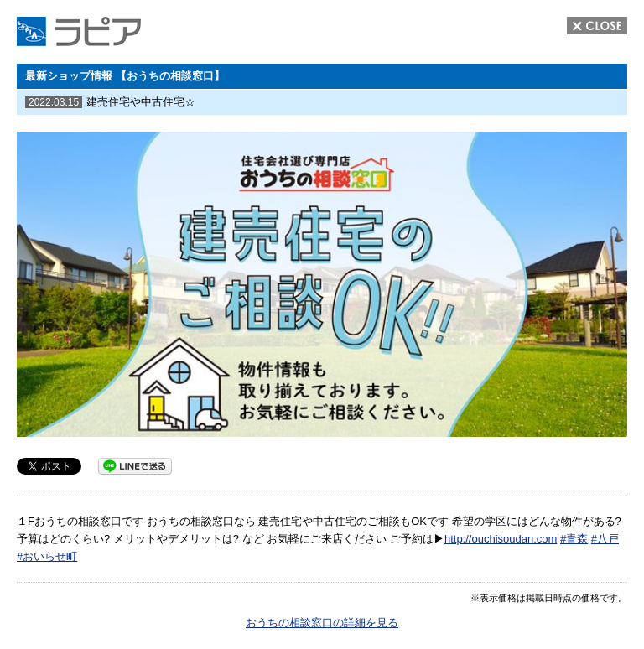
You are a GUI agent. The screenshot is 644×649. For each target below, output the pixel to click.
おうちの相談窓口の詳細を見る (322, 623)
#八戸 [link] (605, 539)
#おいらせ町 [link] (47, 556)
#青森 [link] (574, 539)
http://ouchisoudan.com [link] (501, 539)
